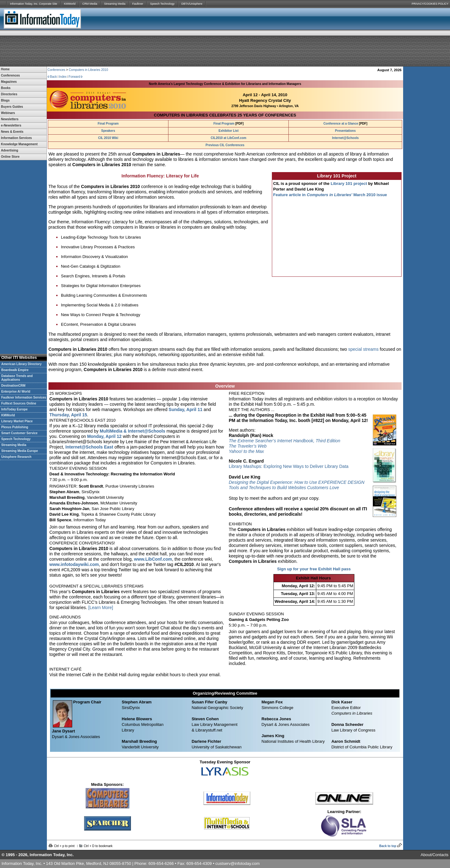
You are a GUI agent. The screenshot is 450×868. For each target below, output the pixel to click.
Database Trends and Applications (17, 378)
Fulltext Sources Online (19, 403)
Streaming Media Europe (20, 451)
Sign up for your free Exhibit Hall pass (314, 569)
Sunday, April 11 (186, 409)
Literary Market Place (17, 421)
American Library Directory (21, 364)
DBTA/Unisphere (192, 4)
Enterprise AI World (16, 392)
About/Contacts (435, 855)
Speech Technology (162, 4)
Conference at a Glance (341, 124)
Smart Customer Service (19, 433)
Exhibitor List (228, 131)
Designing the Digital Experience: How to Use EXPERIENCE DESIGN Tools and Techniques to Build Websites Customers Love (297, 485)
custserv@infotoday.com (237, 863)
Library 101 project (349, 184)
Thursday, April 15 (68, 415)
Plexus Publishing (15, 427)
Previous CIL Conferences (225, 145)
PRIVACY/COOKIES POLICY (430, 4)
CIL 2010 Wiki (108, 138)
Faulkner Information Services (24, 397)
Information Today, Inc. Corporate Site (34, 4)
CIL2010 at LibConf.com (228, 138)
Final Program (108, 124)
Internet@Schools (345, 138)
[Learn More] (101, 608)
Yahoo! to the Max (246, 451)
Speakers (108, 131)
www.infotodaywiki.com (74, 564)
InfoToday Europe (14, 409)
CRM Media (90, 4)
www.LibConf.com (153, 559)
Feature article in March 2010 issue (330, 195)
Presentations (345, 131)
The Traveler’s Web (248, 446)
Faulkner (138, 4)
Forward (75, 77)
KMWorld (70, 4)
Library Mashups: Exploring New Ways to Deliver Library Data (289, 466)
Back (53, 77)
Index (63, 77)
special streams (363, 349)
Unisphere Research (16, 457)
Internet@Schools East (89, 447)
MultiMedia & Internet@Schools (132, 431)
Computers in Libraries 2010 (88, 70)
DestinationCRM (13, 386)
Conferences (56, 70)
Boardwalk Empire (15, 370)
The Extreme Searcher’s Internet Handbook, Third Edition (285, 441)
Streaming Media (115, 4)
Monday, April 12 (104, 436)
